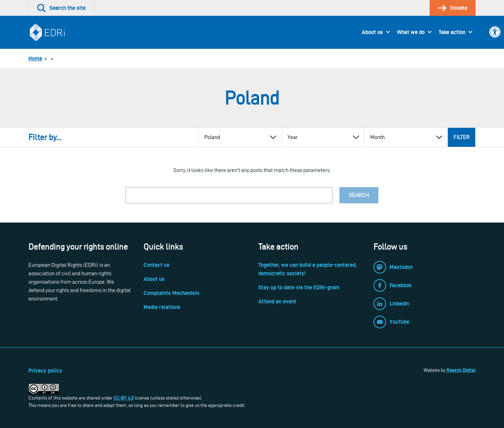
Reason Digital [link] (461, 370)
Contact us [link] (157, 265)
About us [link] (372, 32)
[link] (495, 32)
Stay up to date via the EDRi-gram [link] (299, 287)
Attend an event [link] (277, 301)
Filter (462, 137)
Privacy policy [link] (45, 371)
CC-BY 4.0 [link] (124, 398)
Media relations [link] (162, 307)
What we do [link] (411, 32)
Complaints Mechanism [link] (171, 293)
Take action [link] (452, 32)
